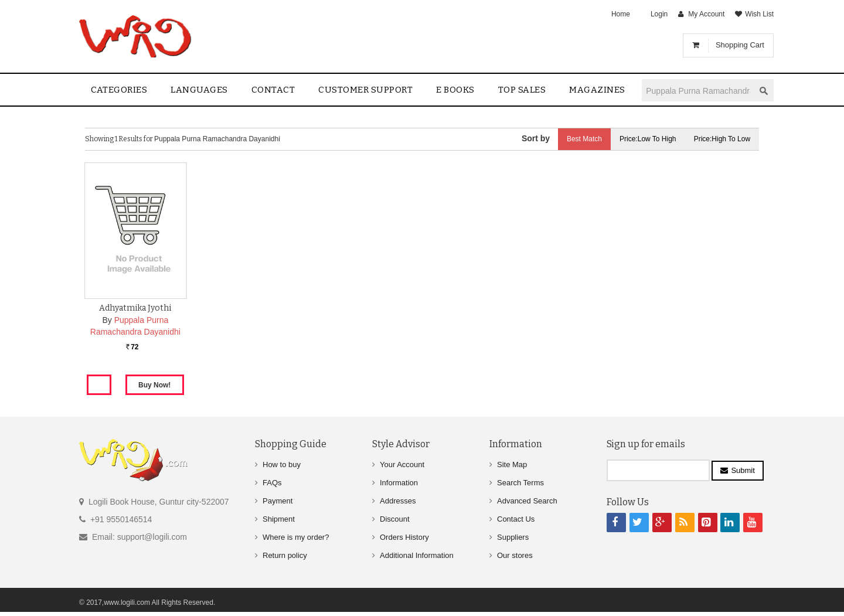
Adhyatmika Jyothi (135, 308)
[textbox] (698, 91)
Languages (199, 90)
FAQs (272, 483)
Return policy (285, 555)
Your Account (402, 464)
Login (659, 14)
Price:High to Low (722, 139)
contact (273, 90)
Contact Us (516, 519)
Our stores (515, 555)
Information (399, 483)
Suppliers (513, 537)
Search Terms (520, 483)
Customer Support (365, 90)
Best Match (584, 139)
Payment (278, 501)
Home (621, 14)
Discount (395, 519)
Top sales (522, 90)
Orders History (404, 537)
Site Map (512, 464)
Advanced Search (527, 501)
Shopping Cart (740, 45)
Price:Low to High (648, 139)
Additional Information (417, 555)
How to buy (282, 464)
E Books (455, 90)
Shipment (279, 519)
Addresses (398, 501)
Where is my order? (296, 537)
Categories (119, 90)
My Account (706, 14)
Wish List (759, 14)
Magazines (597, 90)
